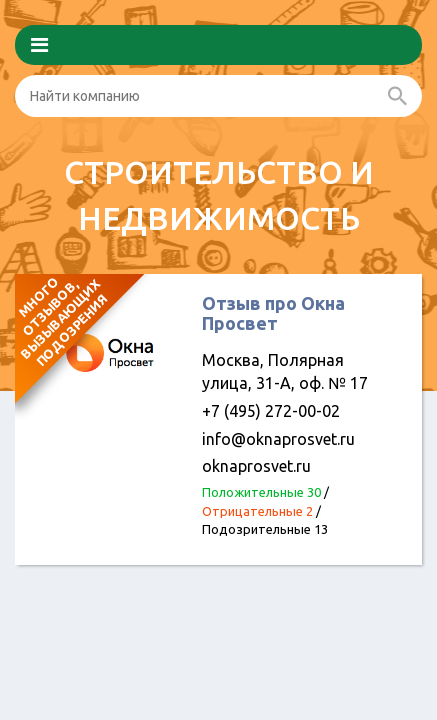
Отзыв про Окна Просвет (273, 313)
